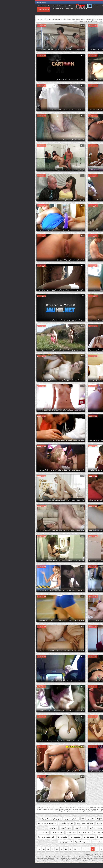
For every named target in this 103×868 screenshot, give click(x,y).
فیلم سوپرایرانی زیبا (31, 842)
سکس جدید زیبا (65, 832)
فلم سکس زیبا (78, 842)
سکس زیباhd (81, 837)
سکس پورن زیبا (41, 837)
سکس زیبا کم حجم (94, 837)
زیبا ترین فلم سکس (77, 828)
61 (100, 819)
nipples (65, 819)
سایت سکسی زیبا (46, 828)
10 (53, 849)
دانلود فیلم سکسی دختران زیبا (72, 823)
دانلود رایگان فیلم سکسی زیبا (17, 819)
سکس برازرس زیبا (79, 832)
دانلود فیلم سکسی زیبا (31, 823)
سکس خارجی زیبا (50, 832)
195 (9, 849)
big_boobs (92, 819)
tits (48, 819)
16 (27, 849)
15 (31, 849)
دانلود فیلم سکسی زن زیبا (50, 823)
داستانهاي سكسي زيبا (37, 819)
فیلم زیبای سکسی (64, 842)
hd (72, 819)
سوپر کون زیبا (18, 828)
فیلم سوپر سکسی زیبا (48, 842)
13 (40, 849)
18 (18, 849)
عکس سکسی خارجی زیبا (12, 837)
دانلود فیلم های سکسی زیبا (12, 823)
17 (22, 849)
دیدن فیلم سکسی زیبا (93, 828)
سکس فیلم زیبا (54, 837)
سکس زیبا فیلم (9, 832)
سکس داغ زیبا (37, 832)
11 (49, 849)
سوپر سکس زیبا (31, 828)
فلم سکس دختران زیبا (93, 842)
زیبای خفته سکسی (61, 828)
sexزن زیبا (56, 819)
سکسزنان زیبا (28, 837)
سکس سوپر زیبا (68, 837)
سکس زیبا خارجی (23, 832)
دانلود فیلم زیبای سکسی (93, 823)
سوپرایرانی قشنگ (95, 832)
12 (45, 849)
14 (36, 849)
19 (13, 849)
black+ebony (80, 819)
